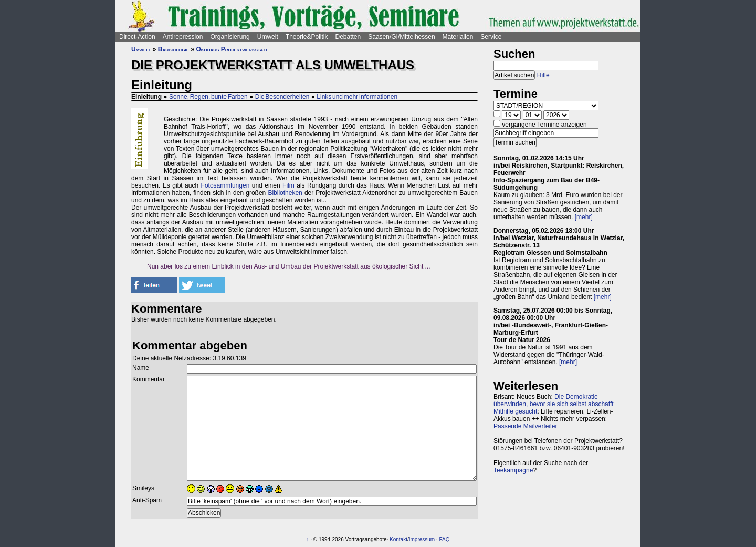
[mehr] (584, 217)
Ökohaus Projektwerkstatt (232, 49)
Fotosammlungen (225, 185)
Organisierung (230, 37)
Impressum (422, 539)
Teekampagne (513, 470)
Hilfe (543, 75)
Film (288, 185)
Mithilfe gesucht (515, 411)
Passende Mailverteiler (525, 426)
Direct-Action (137, 37)
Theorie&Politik (307, 37)
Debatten (348, 37)
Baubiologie (174, 49)
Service (491, 37)
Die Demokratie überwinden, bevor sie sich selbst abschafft (554, 400)
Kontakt (398, 539)
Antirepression (183, 37)
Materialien (458, 37)
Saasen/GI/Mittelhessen (401, 37)
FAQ (445, 539)
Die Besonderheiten (282, 97)
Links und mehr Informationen (357, 97)
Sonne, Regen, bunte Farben (208, 97)
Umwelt (268, 37)
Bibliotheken (285, 193)
